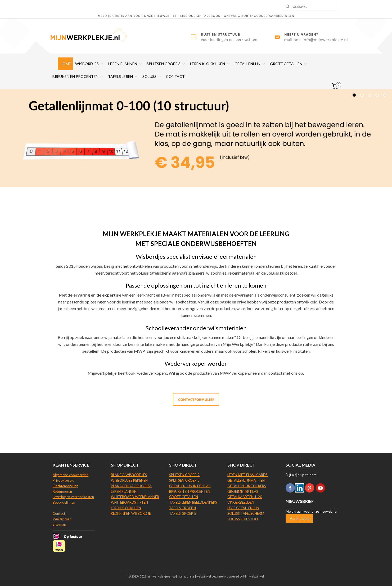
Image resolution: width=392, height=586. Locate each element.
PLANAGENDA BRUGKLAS (131, 486)
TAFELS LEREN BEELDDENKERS (193, 502)
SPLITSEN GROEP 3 (166, 64)
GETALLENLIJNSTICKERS (247, 486)
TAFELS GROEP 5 (183, 513)
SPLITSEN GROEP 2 (184, 475)
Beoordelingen (64, 502)
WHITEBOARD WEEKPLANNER (135, 497)
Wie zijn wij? (62, 519)
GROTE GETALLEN (289, 64)
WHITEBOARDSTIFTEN (129, 502)
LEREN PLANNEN (125, 64)
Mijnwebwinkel (254, 576)
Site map (59, 524)
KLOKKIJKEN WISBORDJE (131, 513)
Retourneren (62, 491)
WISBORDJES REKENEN (129, 480)
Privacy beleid (64, 480)
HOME (65, 64)
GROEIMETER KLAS (243, 491)
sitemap (183, 576)
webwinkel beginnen (211, 576)
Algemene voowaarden (71, 475)
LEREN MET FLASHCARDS (247, 475)
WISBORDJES (90, 64)
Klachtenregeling (65, 486)
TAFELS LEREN (123, 76)
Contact (59, 513)
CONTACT (175, 76)
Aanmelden (299, 518)
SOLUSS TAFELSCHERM (246, 513)
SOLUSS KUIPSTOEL (243, 519)
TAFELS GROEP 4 (183, 508)
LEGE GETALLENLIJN (243, 508)
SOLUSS (152, 76)
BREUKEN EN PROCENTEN (78, 76)
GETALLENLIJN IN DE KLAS (190, 486)
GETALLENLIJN (250, 64)
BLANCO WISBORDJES (129, 475)
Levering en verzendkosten (73, 497)
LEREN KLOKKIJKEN (210, 64)
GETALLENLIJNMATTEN (246, 480)
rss (192, 576)
